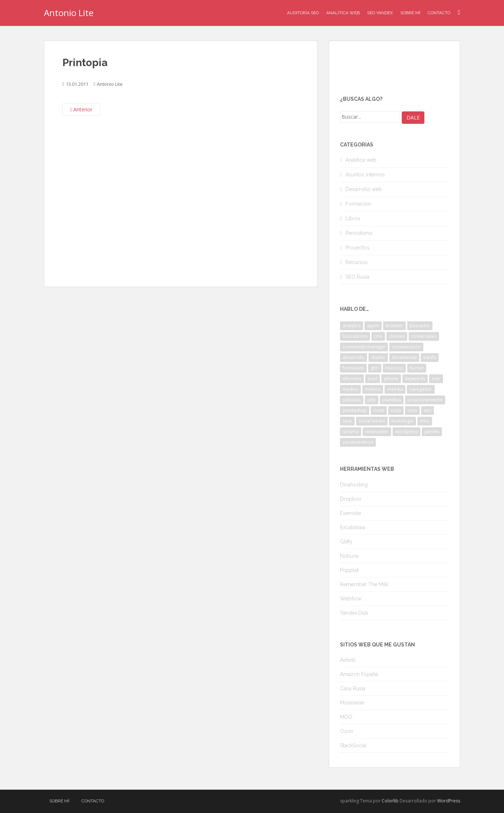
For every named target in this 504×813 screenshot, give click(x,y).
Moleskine (352, 703)
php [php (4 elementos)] (372, 400)
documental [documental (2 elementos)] (404, 357)
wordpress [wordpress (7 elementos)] (406, 432)
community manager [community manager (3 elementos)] (364, 347)
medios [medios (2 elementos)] (350, 389)
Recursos (357, 262)
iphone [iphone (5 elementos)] (391, 379)
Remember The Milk (364, 584)
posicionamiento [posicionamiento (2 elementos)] (425, 400)
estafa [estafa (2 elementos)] (430, 357)
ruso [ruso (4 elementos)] (412, 410)
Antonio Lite (69, 13)
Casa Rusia (353, 688)
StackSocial (353, 745)
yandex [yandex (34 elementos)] (432, 432)
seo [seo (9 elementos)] (427, 410)
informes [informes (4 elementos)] (352, 379)
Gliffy (346, 542)
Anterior (81, 109)
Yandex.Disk (354, 613)
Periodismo (359, 233)
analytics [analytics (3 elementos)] (352, 326)
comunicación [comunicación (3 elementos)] (406, 347)
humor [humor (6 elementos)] (417, 368)
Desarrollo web (364, 189)
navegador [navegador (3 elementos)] (421, 389)
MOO (346, 717)
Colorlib (390, 801)
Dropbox (351, 499)
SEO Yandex (380, 13)
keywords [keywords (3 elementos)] (415, 379)
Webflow (351, 599)
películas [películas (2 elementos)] (352, 400)
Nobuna (349, 556)
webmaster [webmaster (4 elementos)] (377, 432)
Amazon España (359, 674)
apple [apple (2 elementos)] (373, 326)
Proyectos (358, 248)
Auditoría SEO (303, 13)
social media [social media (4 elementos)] (372, 421)
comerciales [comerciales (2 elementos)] (424, 336)
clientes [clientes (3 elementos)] (397, 336)
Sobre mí (410, 13)
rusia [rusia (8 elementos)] (396, 410)
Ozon (347, 731)
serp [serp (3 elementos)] (347, 421)
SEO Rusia (357, 277)
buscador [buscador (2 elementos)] (420, 326)
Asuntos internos (365, 175)
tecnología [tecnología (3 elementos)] (402, 421)
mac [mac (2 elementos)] (436, 379)
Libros (353, 218)
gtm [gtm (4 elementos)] (375, 368)
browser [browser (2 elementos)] (394, 326)
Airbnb (348, 660)
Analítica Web (343, 13)
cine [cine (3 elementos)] (378, 336)
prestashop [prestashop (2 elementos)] (355, 410)
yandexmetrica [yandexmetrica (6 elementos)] (358, 442)
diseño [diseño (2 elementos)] (378, 357)
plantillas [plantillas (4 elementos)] (392, 400)
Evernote (350, 513)
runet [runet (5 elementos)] (379, 410)
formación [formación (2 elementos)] (353, 368)
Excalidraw (353, 527)
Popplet (349, 570)
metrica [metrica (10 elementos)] (373, 389)
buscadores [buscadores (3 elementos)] (355, 336)
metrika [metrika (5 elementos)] (395, 389)
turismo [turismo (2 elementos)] (351, 432)
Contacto (439, 13)
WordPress (449, 801)
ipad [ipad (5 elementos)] (373, 379)
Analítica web (361, 160)
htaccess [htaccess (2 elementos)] (394, 368)
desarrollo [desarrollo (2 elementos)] (354, 357)
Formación (358, 204)
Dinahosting (354, 485)
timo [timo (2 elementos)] (425, 421)
